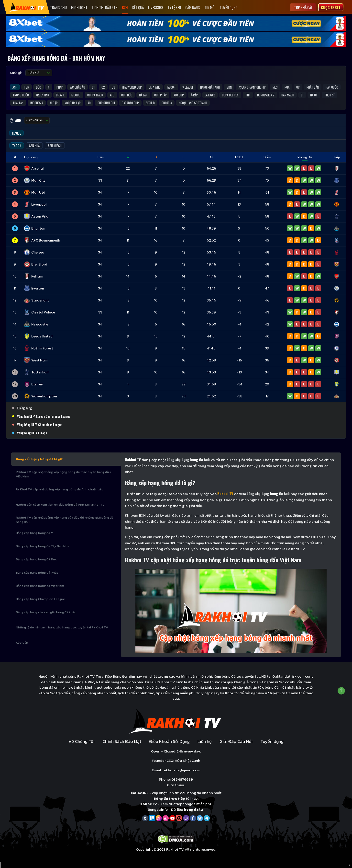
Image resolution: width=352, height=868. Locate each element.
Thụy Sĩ (329, 95)
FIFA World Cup (132, 87)
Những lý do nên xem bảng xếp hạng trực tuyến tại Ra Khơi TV (62, 627)
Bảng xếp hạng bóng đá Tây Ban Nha (43, 546)
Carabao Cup (130, 103)
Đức (38, 87)
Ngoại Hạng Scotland (193, 103)
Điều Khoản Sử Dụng (169, 741)
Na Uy (314, 95)
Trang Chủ (58, 7)
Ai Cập (54, 103)
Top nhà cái (303, 7)
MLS (275, 87)
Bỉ (302, 95)
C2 (103, 87)
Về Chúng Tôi (82, 741)
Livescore (156, 7)
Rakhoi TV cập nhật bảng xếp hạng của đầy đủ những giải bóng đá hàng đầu (65, 520)
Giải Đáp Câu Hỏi (236, 741)
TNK (248, 95)
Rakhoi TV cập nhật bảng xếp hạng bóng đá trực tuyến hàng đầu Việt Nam (63, 474)
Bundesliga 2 (266, 95)
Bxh (125, 7)
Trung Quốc (21, 95)
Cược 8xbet (331, 7)
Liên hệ (205, 741)
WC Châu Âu (77, 87)
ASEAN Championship (252, 87)
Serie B (150, 103)
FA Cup (171, 87)
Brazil (60, 95)
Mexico (76, 95)
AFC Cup (179, 95)
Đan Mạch (288, 95)
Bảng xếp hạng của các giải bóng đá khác (46, 612)
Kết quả (138, 7)
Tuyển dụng (229, 7)
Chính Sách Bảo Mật (122, 741)
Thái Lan (18, 103)
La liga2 (210, 95)
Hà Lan (143, 95)
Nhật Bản (313, 87)
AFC (112, 95)
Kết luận (22, 642)
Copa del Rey (230, 95)
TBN (27, 87)
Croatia (167, 103)
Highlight (79, 7)
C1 (93, 87)
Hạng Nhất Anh (210, 87)
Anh (15, 87)
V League (188, 87)
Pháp (60, 87)
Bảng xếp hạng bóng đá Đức (36, 559)
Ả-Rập (194, 95)
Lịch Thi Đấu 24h (105, 7)
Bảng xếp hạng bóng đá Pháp (37, 573)
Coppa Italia (95, 95)
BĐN (229, 87)
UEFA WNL (154, 87)
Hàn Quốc (332, 87)
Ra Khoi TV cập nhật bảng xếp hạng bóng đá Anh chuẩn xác (60, 489)
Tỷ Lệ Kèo (174, 7)
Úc (298, 87)
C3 (113, 87)
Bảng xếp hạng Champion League (40, 599)
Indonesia (37, 103)
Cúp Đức (127, 95)
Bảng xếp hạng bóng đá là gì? (39, 459)
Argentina (42, 95)
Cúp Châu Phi (106, 103)
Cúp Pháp (160, 95)
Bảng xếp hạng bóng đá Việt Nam (40, 586)
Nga (287, 87)
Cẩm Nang (193, 7)
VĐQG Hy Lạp (73, 103)
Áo (89, 103)
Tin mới (210, 7)
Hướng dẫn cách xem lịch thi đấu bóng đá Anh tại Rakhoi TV (60, 504)
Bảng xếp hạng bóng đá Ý (34, 533)
